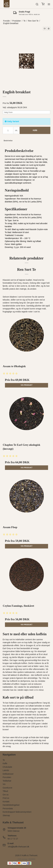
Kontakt (6, 802)
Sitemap (6, 815)
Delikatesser (8, 774)
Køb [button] (35, 130)
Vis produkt (27, 385)
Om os (6, 795)
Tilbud (5, 791)
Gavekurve (7, 788)
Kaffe (5, 763)
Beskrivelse (8, 141)
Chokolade (7, 767)
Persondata (8, 809)
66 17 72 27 (13, 839)
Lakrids (6, 770)
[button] (45, 29)
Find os (6, 798)
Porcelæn (7, 777)
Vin (4, 784)
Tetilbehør (7, 781)
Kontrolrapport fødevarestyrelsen (17, 812)
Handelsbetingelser (11, 805)
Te (4, 760)
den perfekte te (35, 743)
